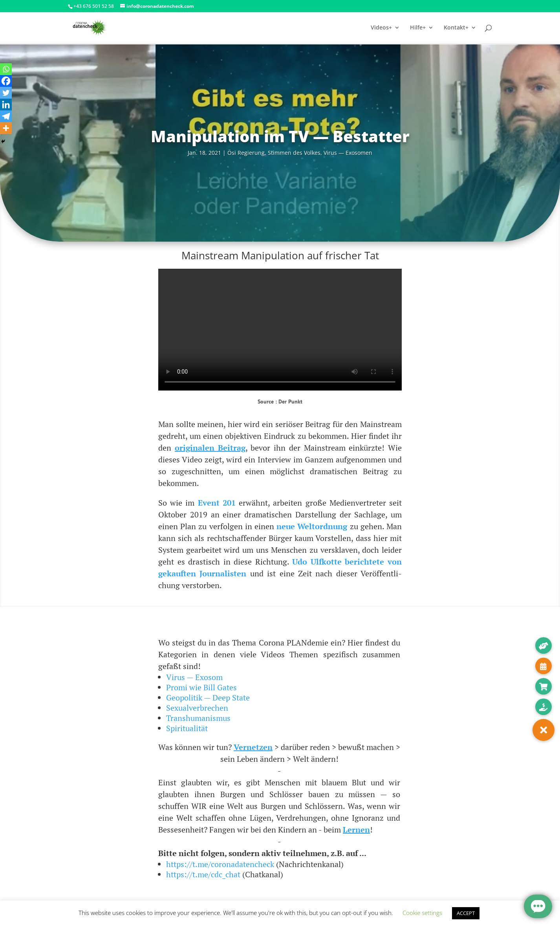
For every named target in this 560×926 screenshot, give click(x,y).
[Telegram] (6, 116)
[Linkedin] (6, 105)
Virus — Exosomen (348, 153)
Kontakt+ (456, 28)
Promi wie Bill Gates (201, 687)
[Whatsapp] (6, 69)
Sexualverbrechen (197, 708)
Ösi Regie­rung (246, 153)
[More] (6, 128)
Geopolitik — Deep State (208, 698)
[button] (544, 730)
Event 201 (217, 503)
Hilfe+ (418, 28)
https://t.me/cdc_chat (203, 874)
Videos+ (381, 28)
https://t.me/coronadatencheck (220, 864)
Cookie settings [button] (422, 913)
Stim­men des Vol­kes (294, 153)
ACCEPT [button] (466, 913)
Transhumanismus (198, 718)
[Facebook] (6, 81)
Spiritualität (187, 728)
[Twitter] (6, 93)
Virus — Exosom (194, 677)
